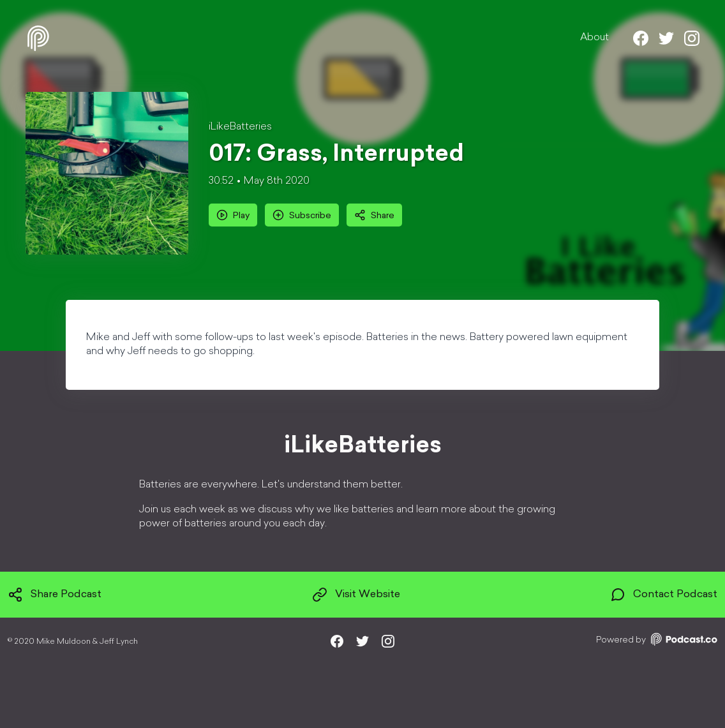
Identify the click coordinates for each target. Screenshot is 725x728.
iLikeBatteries (240, 127)
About (594, 38)
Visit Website (356, 595)
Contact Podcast (664, 595)
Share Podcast (55, 595)
